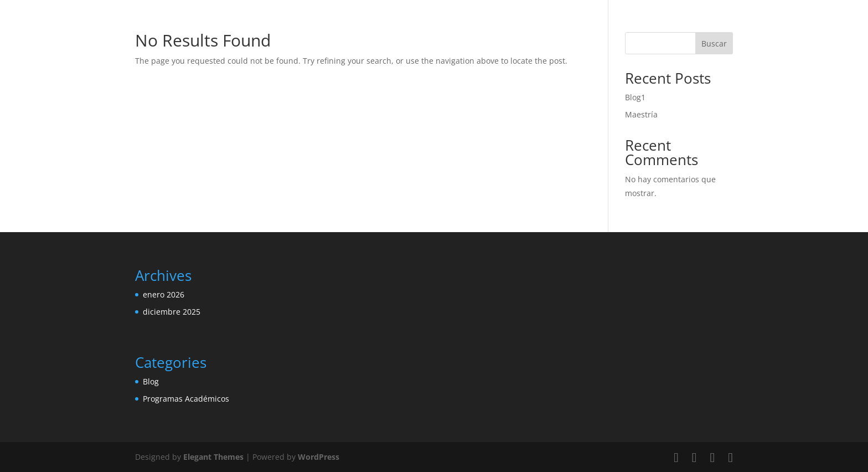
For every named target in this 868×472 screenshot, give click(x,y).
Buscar (714, 43)
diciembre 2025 (172, 312)
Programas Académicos (186, 399)
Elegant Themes (213, 457)
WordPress (319, 457)
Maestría (641, 114)
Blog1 (635, 97)
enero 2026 (164, 294)
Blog (151, 381)
